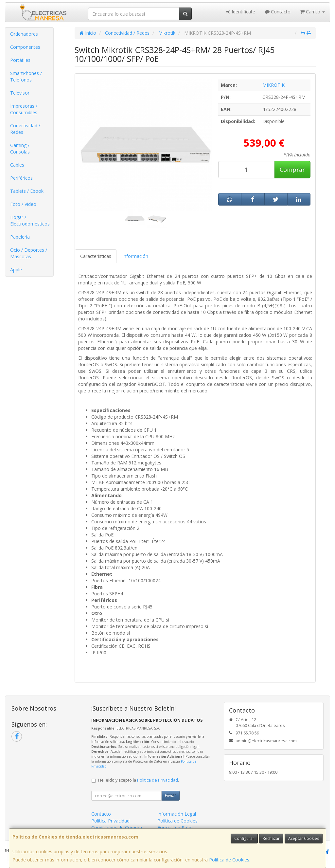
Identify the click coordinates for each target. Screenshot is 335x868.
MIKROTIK (273, 85)
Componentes (25, 47)
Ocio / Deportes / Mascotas (29, 253)
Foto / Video (23, 204)
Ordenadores (24, 34)
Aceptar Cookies (304, 838)
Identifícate (241, 12)
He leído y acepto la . (139, 780)
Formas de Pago (175, 828)
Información (135, 256)
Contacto (278, 12)
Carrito (313, 12)
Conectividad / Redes (25, 129)
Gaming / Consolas (20, 148)
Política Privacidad (110, 821)
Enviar (170, 796)
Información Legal (177, 814)
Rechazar (271, 838)
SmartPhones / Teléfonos (26, 76)
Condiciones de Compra (117, 828)
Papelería (20, 237)
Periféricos (21, 178)
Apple (16, 270)
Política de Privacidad (158, 780)
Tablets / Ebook (27, 191)
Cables (17, 165)
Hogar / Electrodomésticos (30, 220)
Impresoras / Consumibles (24, 109)
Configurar (244, 838)
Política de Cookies (229, 860)
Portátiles (20, 60)
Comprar (292, 170)
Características (96, 256)
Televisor (20, 93)
